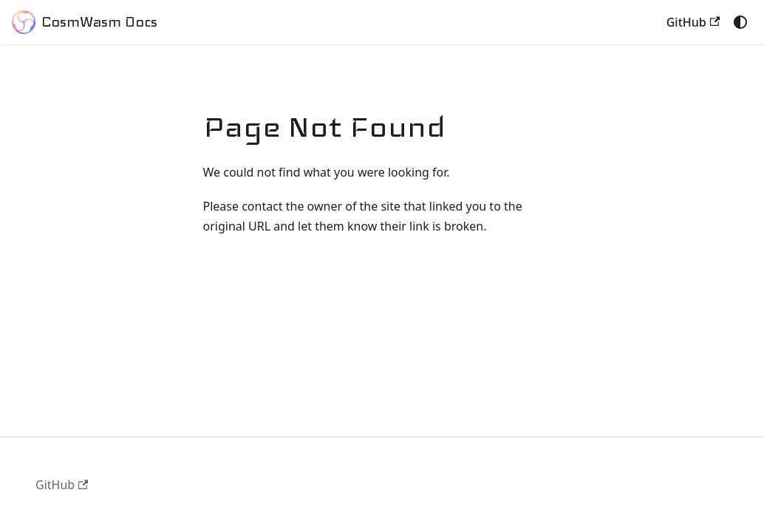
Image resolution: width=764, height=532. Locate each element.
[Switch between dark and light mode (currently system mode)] (740, 22)
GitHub (693, 22)
